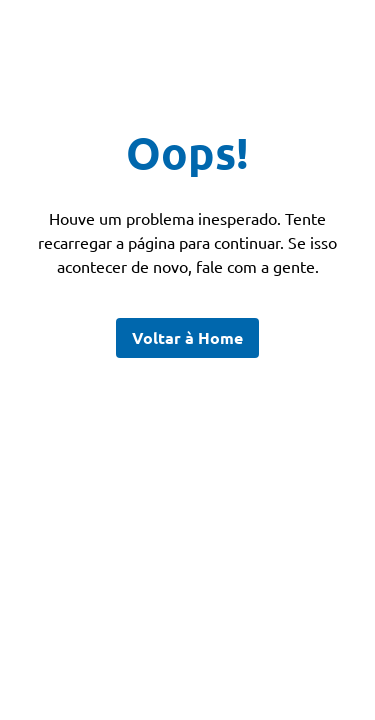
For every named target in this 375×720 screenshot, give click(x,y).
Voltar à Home (187, 337)
